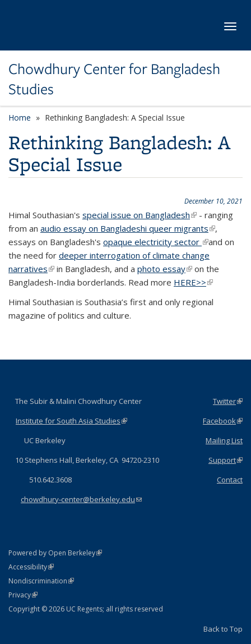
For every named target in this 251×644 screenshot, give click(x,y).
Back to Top (223, 629)
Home (20, 118)
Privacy (23, 595)
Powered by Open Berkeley (55, 553)
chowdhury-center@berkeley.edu (81, 499)
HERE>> (193, 282)
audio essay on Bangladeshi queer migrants (128, 228)
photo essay (165, 269)
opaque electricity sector (156, 242)
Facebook (223, 421)
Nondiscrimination (41, 581)
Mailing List (224, 440)
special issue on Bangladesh (140, 215)
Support (226, 460)
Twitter (228, 401)
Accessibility (31, 567)
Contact (230, 480)
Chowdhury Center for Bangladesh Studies (114, 79)
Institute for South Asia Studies (71, 421)
